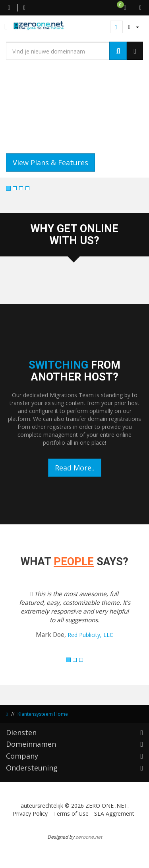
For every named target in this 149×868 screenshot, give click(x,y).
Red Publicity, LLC (90, 635)
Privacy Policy (30, 814)
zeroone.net (89, 837)
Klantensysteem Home (43, 714)
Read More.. (75, 468)
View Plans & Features (50, 163)
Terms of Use (71, 814)
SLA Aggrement (114, 814)
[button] (16, 619)
